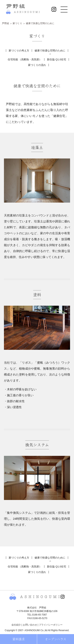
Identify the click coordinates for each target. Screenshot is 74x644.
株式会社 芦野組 (23, 9)
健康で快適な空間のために (50, 51)
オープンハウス (56, 639)
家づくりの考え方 (19, 51)
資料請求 (19, 639)
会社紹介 (16, 625)
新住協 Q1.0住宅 (57, 59)
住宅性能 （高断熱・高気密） (25, 59)
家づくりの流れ (37, 65)
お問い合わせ (30, 625)
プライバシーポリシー (51, 625)
